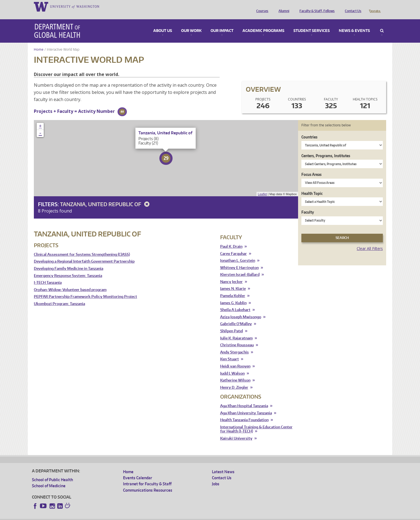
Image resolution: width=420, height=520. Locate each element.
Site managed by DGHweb (160, 515)
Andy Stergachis (234, 345)
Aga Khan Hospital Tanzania (244, 398)
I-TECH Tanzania (48, 275)
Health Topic (312, 186)
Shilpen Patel (232, 323)
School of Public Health (52, 472)
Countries (309, 129)
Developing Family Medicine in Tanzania (69, 261)
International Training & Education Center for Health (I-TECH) (256, 422)
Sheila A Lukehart (235, 302)
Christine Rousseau (237, 337)
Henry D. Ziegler (234, 380)
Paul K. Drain (231, 239)
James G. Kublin (233, 295)
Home (39, 42)
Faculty (308, 204)
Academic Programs (263, 23)
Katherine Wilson (235, 373)
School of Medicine (49, 478)
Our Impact (222, 23)
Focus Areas (311, 167)
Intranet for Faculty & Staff (147, 476)
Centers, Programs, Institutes (326, 148)
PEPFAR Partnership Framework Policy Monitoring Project (85, 289)
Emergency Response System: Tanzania (68, 268)
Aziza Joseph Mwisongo (241, 309)
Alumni (283, 6)
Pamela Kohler (233, 288)
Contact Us (352, 6)
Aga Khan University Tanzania (246, 405)
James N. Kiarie (233, 281)
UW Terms (127, 515)
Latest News (223, 464)
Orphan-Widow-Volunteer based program (70, 282)
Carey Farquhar (234, 246)
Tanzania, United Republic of (106, 196)
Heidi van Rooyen (235, 359)
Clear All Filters (370, 241)
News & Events (354, 23)
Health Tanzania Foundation (244, 412)
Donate (374, 6)
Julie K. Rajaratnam (236, 330)
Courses (261, 6)
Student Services (312, 23)
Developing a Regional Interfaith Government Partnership (84, 254)
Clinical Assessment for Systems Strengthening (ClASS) (82, 247)
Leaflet (262, 186)
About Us (163, 23)
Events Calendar (138, 470)
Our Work (191, 23)
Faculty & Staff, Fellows (316, 6)
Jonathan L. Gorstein (238, 253)
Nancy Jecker (231, 274)
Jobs (216, 476)
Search (382, 23)
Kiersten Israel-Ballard (240, 267)
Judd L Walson (232, 366)
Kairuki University (236, 431)
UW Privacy (105, 515)
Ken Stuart (230, 351)
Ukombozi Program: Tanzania (59, 296)
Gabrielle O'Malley (236, 316)
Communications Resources (148, 482)
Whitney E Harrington (239, 260)
